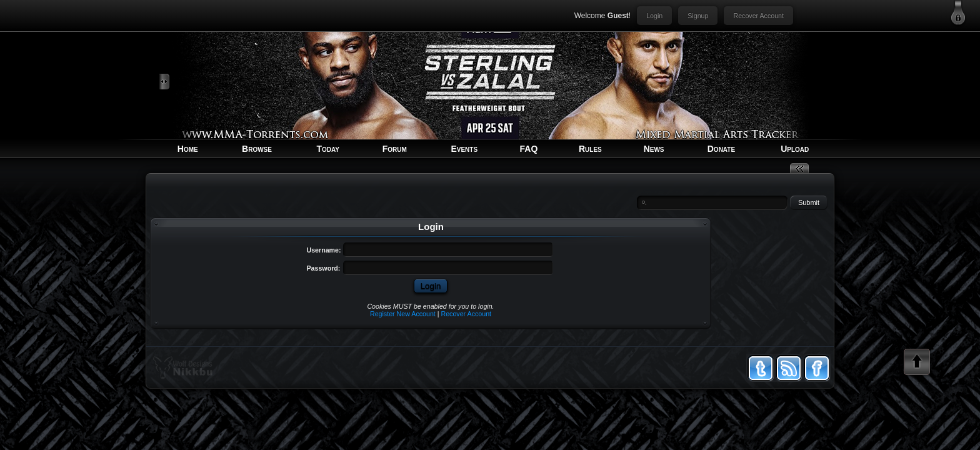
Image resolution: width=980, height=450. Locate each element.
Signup (698, 16)
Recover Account (758, 16)
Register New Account (403, 314)
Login (654, 16)
